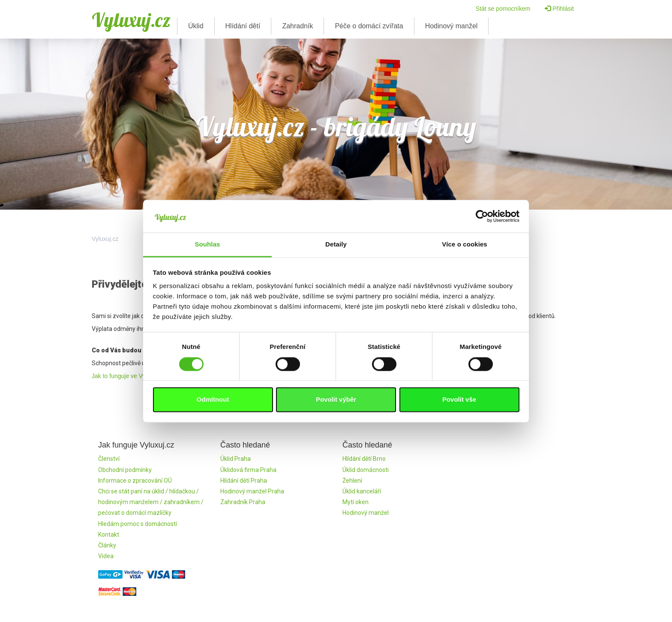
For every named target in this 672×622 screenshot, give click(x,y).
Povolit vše (459, 400)
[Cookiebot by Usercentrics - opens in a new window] (482, 216)
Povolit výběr (336, 400)
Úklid (196, 26)
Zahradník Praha (243, 502)
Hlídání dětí (243, 26)
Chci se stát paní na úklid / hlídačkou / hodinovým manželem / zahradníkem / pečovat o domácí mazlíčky (151, 502)
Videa (106, 556)
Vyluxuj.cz (131, 20)
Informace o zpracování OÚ (135, 481)
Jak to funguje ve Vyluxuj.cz (129, 376)
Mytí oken (355, 502)
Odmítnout (213, 400)
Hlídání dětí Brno (364, 459)
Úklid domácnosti (366, 470)
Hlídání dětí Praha (244, 481)
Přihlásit (559, 9)
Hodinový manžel (451, 26)
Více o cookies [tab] (465, 245)
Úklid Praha (235, 459)
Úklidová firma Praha (248, 470)
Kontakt (109, 535)
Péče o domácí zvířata (369, 26)
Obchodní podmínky (125, 470)
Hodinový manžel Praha (252, 491)
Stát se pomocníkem (503, 9)
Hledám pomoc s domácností (138, 524)
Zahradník (297, 26)
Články (107, 545)
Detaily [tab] (336, 245)
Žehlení (352, 481)
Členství (109, 459)
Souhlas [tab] (207, 245)
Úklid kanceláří (362, 491)
